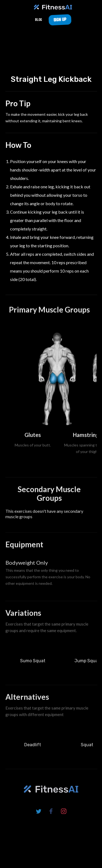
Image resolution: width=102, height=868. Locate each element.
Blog (38, 20)
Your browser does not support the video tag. (51, 48)
